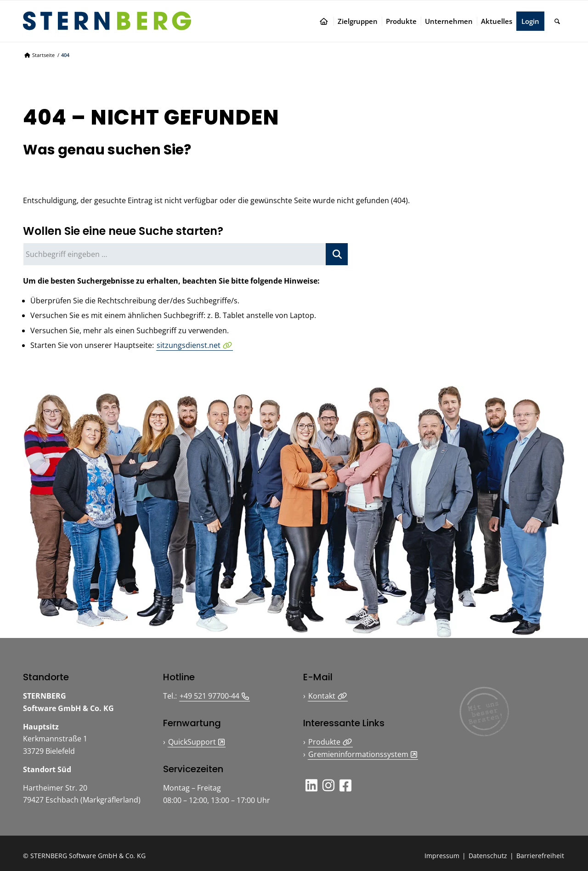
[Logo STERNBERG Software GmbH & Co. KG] (107, 21)
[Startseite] (326, 21)
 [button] (311, 785)
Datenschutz (488, 856)
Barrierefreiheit (540, 856)
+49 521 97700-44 (209, 696)
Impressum (442, 856)
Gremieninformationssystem (358, 754)
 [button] (345, 785)
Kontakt (322, 696)
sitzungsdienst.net (189, 345)
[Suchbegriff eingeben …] (186, 254)
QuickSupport (192, 742)
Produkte (324, 742)
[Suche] (557, 21)
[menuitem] (326, 21)
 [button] (328, 785)
